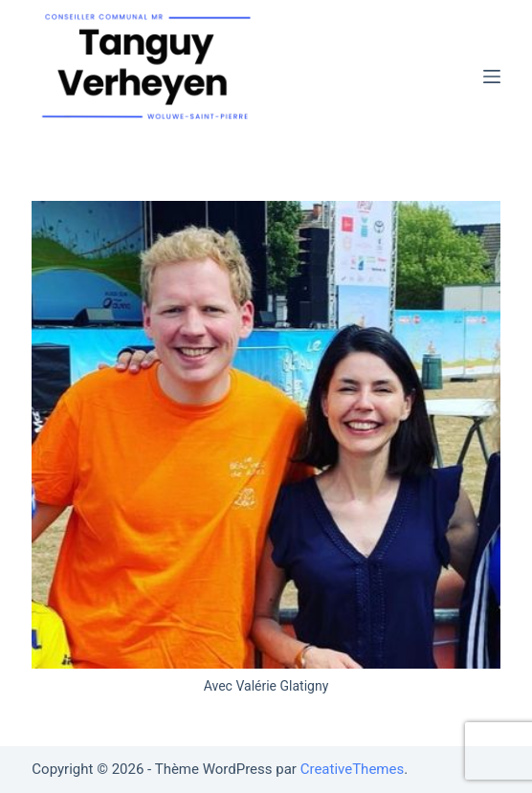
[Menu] (492, 77)
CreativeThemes (353, 769)
